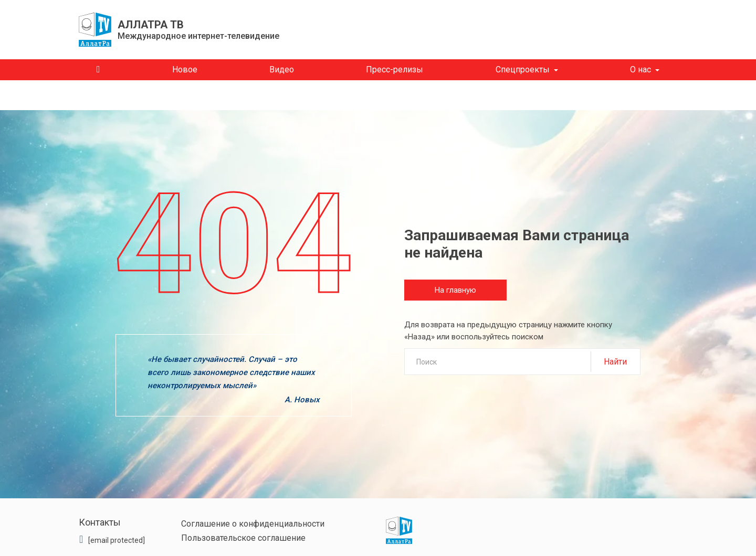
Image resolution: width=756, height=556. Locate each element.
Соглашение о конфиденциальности (253, 524)
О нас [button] (640, 69)
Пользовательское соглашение (243, 538)
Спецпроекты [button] (523, 69)
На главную (455, 290)
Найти (615, 362)
